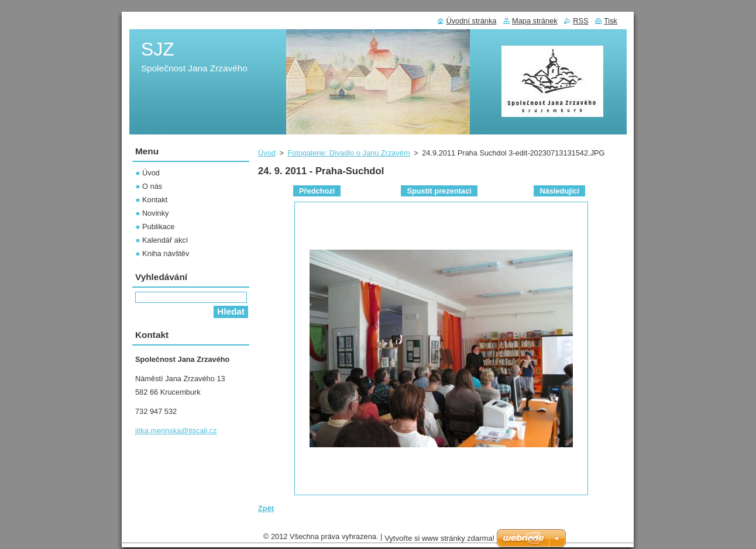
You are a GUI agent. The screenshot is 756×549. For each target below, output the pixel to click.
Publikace (159, 227)
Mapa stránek (535, 21)
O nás (152, 186)
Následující (559, 191)
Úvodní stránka (471, 21)
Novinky (156, 213)
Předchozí (317, 191)
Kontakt (155, 200)
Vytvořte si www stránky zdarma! (439, 541)
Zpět (266, 508)
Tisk (611, 21)
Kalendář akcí (165, 240)
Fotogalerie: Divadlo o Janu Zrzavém (348, 153)
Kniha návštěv (166, 253)
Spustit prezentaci (439, 191)
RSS (580, 21)
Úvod (267, 153)
